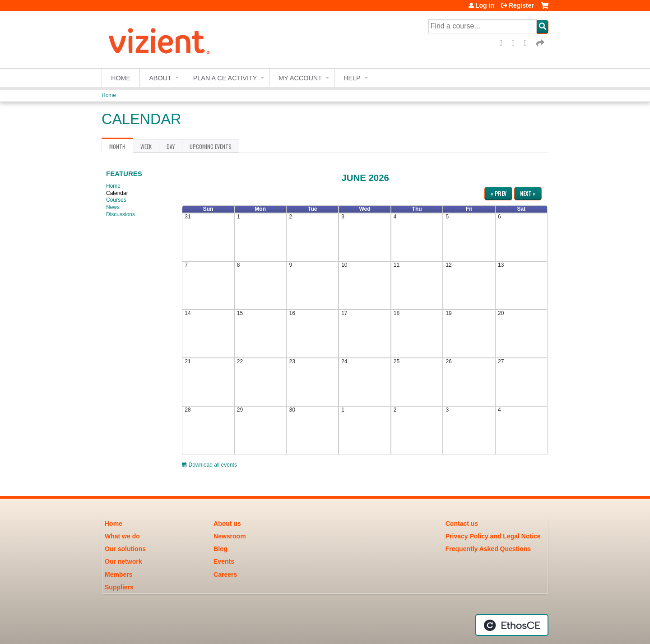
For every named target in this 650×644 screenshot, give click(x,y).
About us (227, 524)
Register (521, 5)
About (160, 78)
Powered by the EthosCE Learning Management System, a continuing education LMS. (512, 625)
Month (121, 148)
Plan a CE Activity (225, 78)
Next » (528, 193)
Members (118, 575)
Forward (541, 43)
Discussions (121, 214)
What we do (122, 536)
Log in (485, 5)
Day (171, 146)
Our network (123, 561)
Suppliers (119, 587)
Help (352, 78)
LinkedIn (529, 43)
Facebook (504, 43)
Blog (221, 549)
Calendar (117, 193)
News (113, 207)
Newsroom (230, 536)
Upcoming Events (211, 146)
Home (121, 78)
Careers (225, 575)
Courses (116, 200)
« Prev (498, 193)
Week (146, 146)
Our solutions (125, 549)
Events (224, 561)
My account (300, 78)
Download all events (209, 465)
